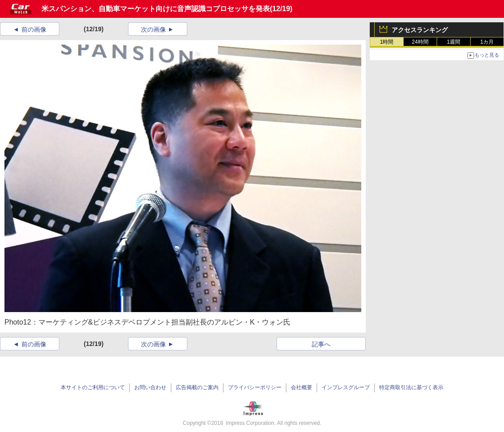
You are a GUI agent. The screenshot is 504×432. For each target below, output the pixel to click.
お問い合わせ (150, 387)
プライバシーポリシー (255, 387)
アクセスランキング (420, 30)
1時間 (387, 42)
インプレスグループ (346, 387)
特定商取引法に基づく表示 (411, 387)
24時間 (420, 42)
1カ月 (487, 42)
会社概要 (302, 387)
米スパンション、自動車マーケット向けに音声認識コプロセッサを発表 (156, 9)
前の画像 (34, 29)
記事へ (321, 344)
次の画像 (153, 29)
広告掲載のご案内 (197, 387)
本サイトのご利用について (93, 387)
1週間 (454, 42)
